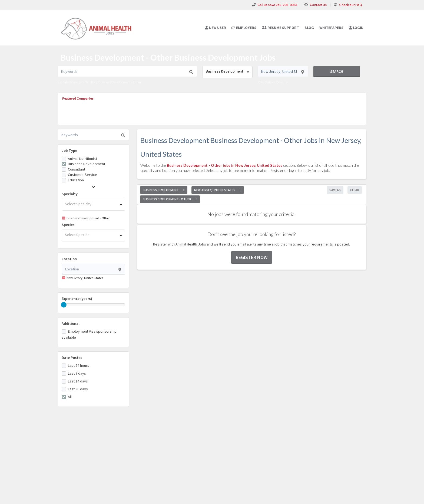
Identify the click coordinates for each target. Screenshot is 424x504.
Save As (335, 190)
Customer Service (82, 175)
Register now (252, 257)
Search (337, 71)
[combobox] (227, 72)
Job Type (69, 150)
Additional (71, 323)
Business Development (87, 164)
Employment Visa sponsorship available (89, 334)
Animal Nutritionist (82, 159)
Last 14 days (78, 381)
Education (76, 180)
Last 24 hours (79, 365)
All (70, 397)
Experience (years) (77, 299)
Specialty (70, 194)
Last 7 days (77, 373)
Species (68, 225)
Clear (355, 190)
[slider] (64, 305)
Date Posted (72, 358)
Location (69, 259)
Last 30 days (78, 389)
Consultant (77, 169)
